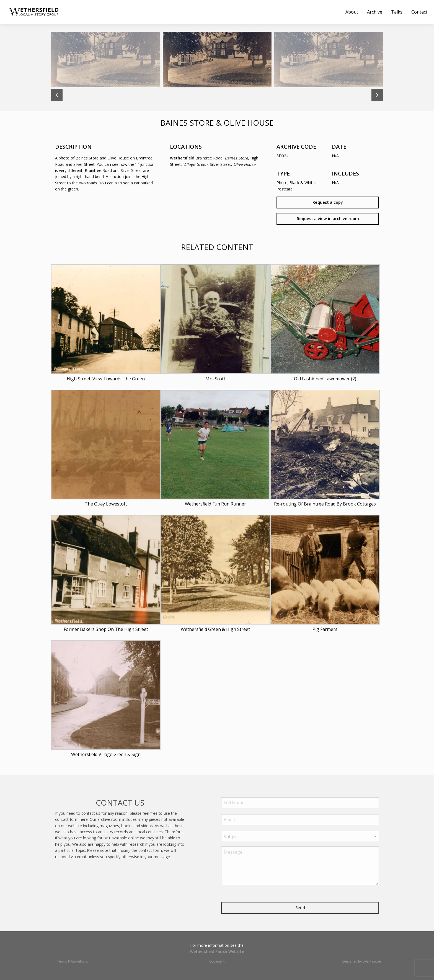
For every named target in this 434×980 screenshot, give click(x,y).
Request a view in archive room (328, 219)
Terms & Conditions (72, 961)
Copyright (217, 961)
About (352, 12)
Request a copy (328, 202)
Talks (397, 12)
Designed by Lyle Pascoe (362, 961)
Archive (375, 12)
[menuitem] (35, 12)
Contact (419, 12)
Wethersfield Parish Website (217, 951)
